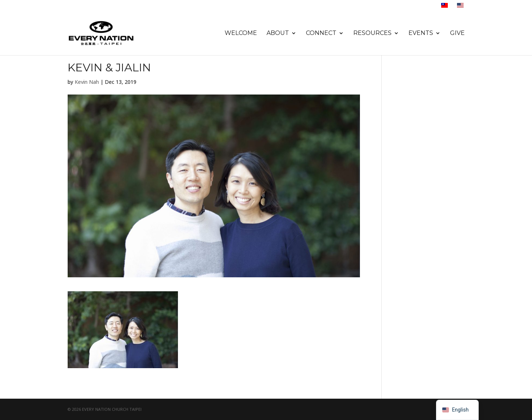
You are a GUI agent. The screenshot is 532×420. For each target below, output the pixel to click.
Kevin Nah (87, 82)
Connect (321, 33)
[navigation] (457, 410)
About (278, 33)
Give (457, 33)
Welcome (241, 33)
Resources (372, 33)
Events (421, 33)
